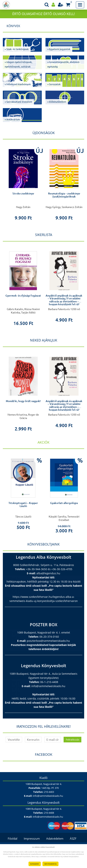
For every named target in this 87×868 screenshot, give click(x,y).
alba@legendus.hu (48, 573)
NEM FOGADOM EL (50, 864)
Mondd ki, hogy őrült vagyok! (23, 401)
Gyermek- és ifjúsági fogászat (23, 296)
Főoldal (13, 838)
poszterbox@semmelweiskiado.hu (48, 641)
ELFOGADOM (35, 864)
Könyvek (13, 26)
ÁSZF (73, 838)
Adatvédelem (55, 838)
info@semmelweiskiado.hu (48, 686)
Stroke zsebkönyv (23, 193)
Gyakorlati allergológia (64, 503)
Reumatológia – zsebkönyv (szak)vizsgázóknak (64, 195)
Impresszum (32, 838)
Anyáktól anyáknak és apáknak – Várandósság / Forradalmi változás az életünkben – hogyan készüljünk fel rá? (64, 300)
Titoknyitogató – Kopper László (23, 504)
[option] (23, 182)
